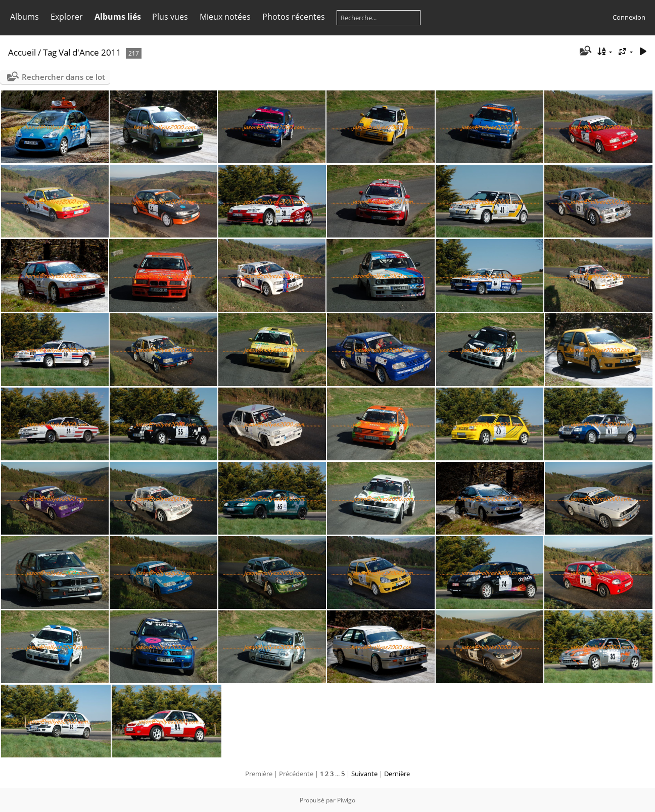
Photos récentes (294, 17)
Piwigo (346, 800)
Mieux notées (225, 17)
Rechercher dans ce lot (63, 77)
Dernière (397, 774)
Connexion (629, 17)
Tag (50, 52)
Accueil (22, 52)
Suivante (364, 774)
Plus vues (170, 17)
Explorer (67, 17)
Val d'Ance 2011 (90, 52)
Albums (25, 17)
